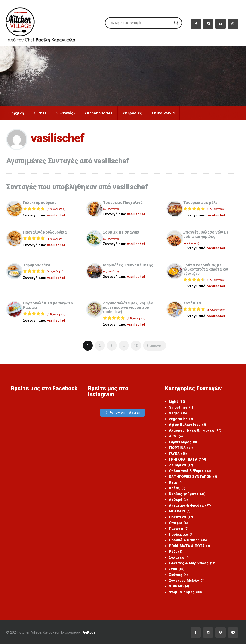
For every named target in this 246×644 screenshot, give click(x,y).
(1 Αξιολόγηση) (55, 239)
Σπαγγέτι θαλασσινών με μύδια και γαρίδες (206, 234)
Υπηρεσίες (132, 113)
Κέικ (176, 482)
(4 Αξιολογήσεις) (56, 209)
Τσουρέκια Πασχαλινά (123, 203)
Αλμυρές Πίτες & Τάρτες (195, 430)
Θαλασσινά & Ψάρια (190, 471)
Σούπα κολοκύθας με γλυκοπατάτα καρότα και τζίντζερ (206, 269)
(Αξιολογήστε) (111, 209)
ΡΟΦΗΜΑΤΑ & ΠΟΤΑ (190, 546)
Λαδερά (178, 500)
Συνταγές (66, 113)
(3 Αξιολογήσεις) (216, 209)
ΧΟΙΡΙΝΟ (179, 586)
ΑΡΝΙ (176, 436)
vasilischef (56, 215)
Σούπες (178, 575)
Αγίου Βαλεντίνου (188, 425)
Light (177, 402)
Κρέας (177, 488)
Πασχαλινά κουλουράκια (45, 232)
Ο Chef (40, 113)
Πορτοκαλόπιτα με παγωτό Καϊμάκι (48, 305)
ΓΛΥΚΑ (178, 454)
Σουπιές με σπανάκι (121, 232)
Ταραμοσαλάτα (37, 265)
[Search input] (141, 23)
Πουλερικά (181, 534)
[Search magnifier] (176, 23)
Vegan (178, 413)
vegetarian (181, 419)
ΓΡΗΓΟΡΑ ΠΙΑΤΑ (188, 459)
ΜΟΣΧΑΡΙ (180, 511)
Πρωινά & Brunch (188, 540)
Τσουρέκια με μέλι (200, 203)
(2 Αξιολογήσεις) (136, 318)
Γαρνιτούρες (183, 442)
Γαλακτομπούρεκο (40, 203)
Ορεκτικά (181, 517)
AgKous (89, 632)
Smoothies (181, 407)
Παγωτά (179, 529)
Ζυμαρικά (181, 465)
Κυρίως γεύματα (187, 494)
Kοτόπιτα (192, 303)
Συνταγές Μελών (187, 581)
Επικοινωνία (163, 113)
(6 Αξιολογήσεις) (56, 314)
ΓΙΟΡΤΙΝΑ (181, 448)
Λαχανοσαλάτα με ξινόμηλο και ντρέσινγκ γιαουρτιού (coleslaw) (128, 307)
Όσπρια (178, 523)
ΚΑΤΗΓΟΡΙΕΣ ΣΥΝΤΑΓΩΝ (193, 477)
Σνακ (177, 569)
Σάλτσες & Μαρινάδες (192, 563)
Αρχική (18, 113)
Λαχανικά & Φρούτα (190, 505)
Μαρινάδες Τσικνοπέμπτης (128, 265)
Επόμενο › (155, 346)
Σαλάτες (179, 557)
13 (136, 346)
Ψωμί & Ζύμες (185, 592)
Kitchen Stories (99, 113)
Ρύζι (176, 552)
